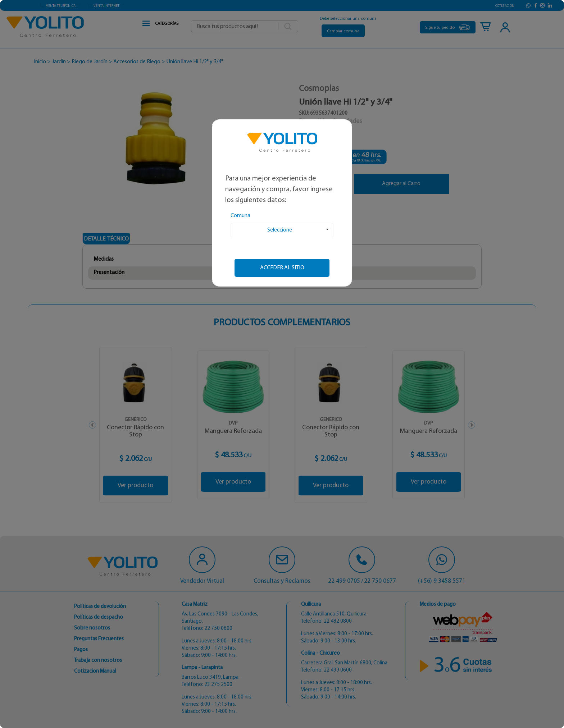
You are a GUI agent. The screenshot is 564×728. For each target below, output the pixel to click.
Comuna (240, 216)
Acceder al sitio (282, 268)
